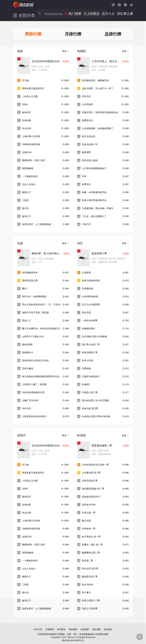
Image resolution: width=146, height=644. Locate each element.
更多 (65, 48)
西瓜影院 (23, 5)
